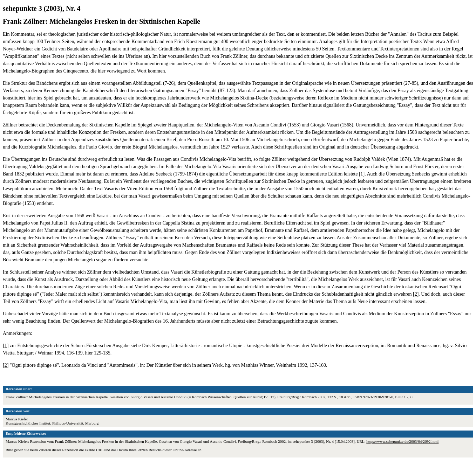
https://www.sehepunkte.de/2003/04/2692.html (402, 441)
